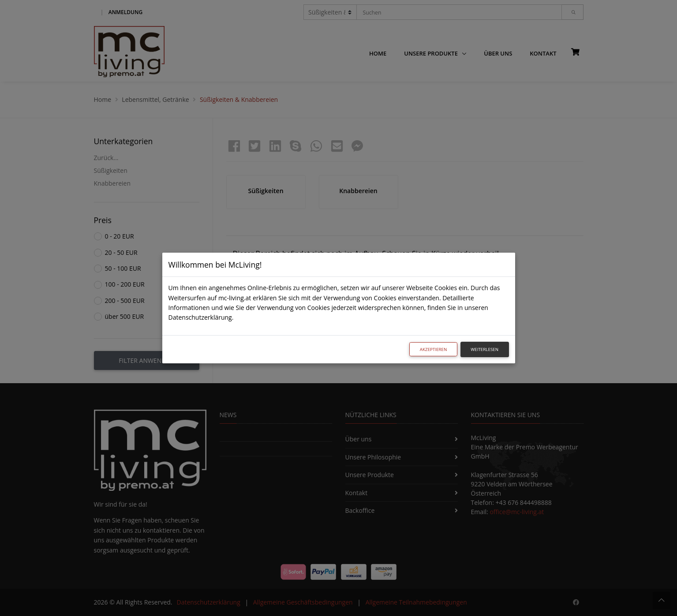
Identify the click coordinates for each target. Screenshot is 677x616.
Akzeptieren (434, 349)
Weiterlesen (484, 349)
